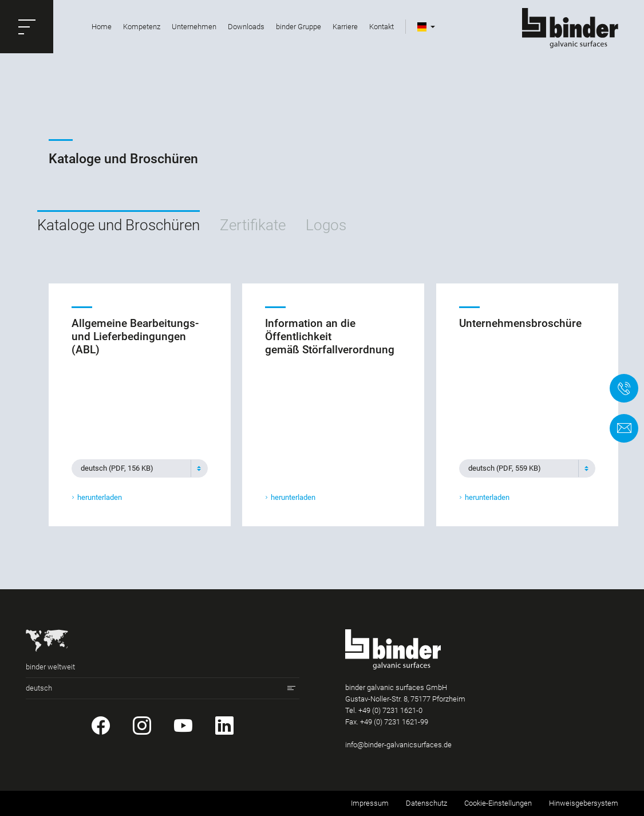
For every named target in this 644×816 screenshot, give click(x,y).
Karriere (345, 27)
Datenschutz (426, 803)
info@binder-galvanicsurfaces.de (398, 745)
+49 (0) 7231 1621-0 (390, 710)
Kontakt (382, 27)
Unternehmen (194, 27)
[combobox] (140, 468)
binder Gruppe (299, 27)
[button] (27, 27)
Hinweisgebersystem (584, 803)
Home (102, 27)
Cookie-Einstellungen (498, 803)
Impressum (370, 803)
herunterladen (100, 497)
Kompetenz (142, 27)
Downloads (246, 27)
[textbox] (135, 468)
